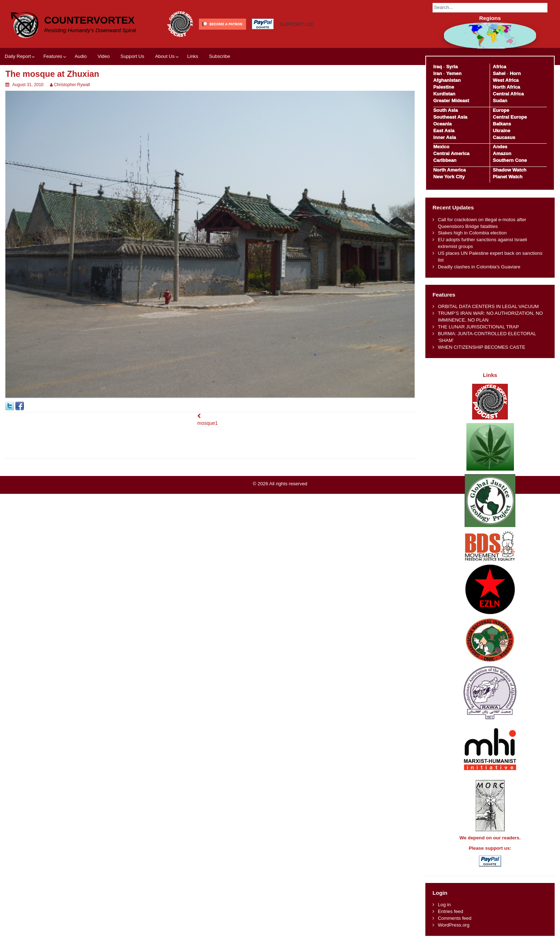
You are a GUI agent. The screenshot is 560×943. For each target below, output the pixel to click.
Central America (451, 153)
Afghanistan (447, 80)
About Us (165, 56)
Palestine (444, 87)
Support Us (132, 56)
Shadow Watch (510, 170)
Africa (500, 67)
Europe (501, 110)
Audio (81, 56)
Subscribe (219, 56)
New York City (449, 177)
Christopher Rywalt (72, 85)
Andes (500, 147)
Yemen (454, 73)
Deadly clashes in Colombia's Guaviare (479, 267)
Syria (452, 67)
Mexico (441, 147)
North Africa (506, 87)
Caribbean (445, 160)
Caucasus (504, 137)
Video (104, 56)
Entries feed (451, 911)
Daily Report (18, 56)
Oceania (442, 124)
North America (449, 170)
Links (193, 56)
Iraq (437, 67)
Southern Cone (510, 160)
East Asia (444, 131)
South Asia (446, 110)
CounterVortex (89, 20)
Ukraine (502, 131)
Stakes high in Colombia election (472, 233)
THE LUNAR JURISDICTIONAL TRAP (478, 327)
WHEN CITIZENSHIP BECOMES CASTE (482, 347)
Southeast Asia (450, 117)
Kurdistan (444, 94)
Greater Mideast (451, 101)
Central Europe (510, 117)
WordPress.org (454, 925)
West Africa (506, 80)
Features (52, 56)
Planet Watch (508, 177)
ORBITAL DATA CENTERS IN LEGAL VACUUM (488, 306)
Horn (515, 73)
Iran (437, 73)
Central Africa (508, 94)
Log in (444, 905)
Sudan (500, 101)
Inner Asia (445, 137)
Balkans (502, 124)
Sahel (499, 73)
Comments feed (455, 918)
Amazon (502, 153)
